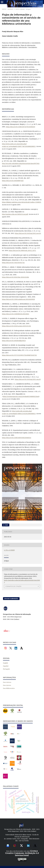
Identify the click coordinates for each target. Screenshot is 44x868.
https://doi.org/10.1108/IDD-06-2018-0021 (16, 314)
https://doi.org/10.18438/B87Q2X (13, 181)
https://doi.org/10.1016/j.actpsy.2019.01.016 (16, 326)
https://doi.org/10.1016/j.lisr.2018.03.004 (15, 277)
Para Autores (7, 685)
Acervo (10, 9)
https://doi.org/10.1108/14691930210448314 (17, 438)
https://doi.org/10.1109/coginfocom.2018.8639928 (18, 299)
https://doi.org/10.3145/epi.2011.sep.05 (28, 379)
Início (4, 9)
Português (6, 669)
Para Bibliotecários (9, 688)
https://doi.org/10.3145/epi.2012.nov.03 (28, 233)
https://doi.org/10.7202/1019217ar (13, 263)
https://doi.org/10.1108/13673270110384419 (21, 127)
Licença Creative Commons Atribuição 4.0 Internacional (22, 853)
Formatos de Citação (13, 586)
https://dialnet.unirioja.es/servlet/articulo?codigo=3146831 (21, 202)
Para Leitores (7, 682)
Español (6, 666)
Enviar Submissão (11, 599)
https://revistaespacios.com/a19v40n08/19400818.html (21, 396)
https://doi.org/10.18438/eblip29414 (14, 341)
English (5, 663)
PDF (6, 525)
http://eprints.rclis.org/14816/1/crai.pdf (15, 214)
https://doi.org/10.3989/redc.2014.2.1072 (22, 250)
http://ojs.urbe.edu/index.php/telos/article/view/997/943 (21, 163)
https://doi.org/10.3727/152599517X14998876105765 (19, 355)
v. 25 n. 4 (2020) (19, 9)
